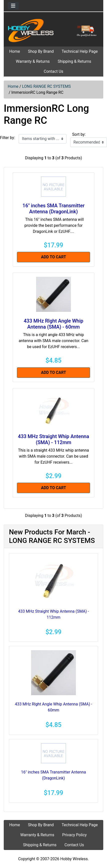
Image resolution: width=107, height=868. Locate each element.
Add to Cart (54, 257)
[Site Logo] (53, 30)
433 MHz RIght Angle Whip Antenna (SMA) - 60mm (53, 324)
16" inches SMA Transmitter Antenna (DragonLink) (53, 209)
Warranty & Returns (33, 61)
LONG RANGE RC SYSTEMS (47, 86)
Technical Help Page (80, 51)
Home (15, 51)
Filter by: (7, 138)
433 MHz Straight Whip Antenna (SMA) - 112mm (53, 439)
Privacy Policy (75, 835)
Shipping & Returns (75, 61)
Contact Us (54, 71)
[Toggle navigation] (13, 6)
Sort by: (79, 134)
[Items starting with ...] (43, 139)
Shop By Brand (41, 51)
